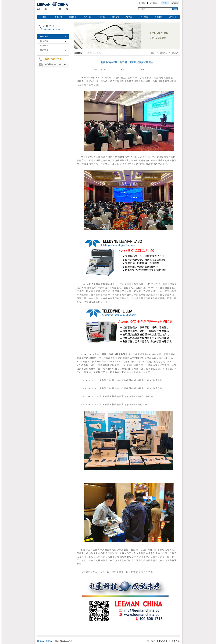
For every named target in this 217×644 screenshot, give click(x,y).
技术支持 (101, 17)
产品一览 (87, 17)
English (175, 3)
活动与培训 (130, 17)
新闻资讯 (73, 17)
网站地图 (163, 641)
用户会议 (44, 46)
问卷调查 (116, 17)
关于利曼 (58, 17)
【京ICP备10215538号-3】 (64, 641)
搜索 (175, 9)
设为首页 (142, 3)
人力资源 (144, 17)
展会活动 (44, 41)
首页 (44, 17)
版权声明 (176, 641)
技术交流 (44, 50)
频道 (143, 9)
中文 (165, 3)
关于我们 (151, 641)
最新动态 (44, 36)
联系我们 (158, 17)
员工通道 (173, 17)
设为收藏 (153, 3)
